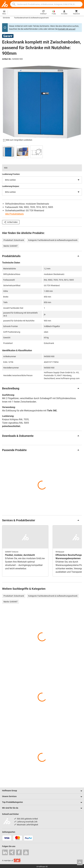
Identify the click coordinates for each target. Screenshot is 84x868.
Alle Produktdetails (14, 214)
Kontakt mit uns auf (67, 29)
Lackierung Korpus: (11, 186)
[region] (42, 151)
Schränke (6, 18)
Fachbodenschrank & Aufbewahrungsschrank (31, 18)
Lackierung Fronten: (11, 174)
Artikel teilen (11, 222)
